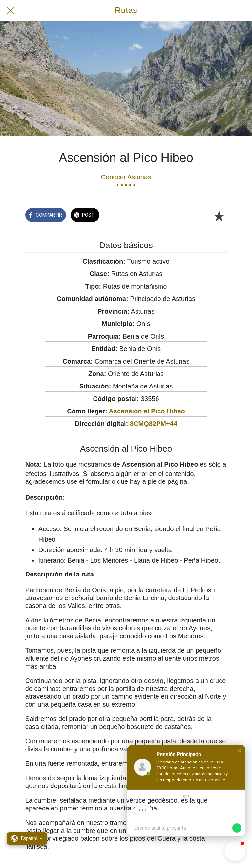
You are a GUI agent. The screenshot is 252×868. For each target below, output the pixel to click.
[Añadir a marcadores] (219, 216)
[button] (240, 751)
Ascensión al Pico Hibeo (147, 411)
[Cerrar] (10, 11)
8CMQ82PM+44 (154, 424)
